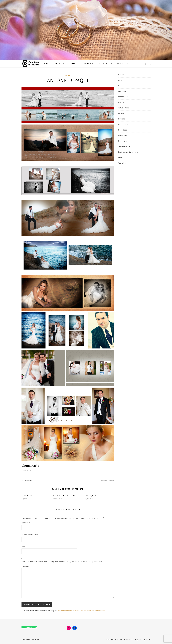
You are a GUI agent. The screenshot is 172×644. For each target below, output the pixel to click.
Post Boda (123, 130)
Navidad (122, 119)
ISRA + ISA (27, 495)
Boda (68, 76)
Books (121, 86)
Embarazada (123, 97)
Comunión (122, 91)
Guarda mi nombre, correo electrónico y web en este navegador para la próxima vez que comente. (62, 562)
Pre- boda (122, 135)
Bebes (121, 75)
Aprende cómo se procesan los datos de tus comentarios (81, 611)
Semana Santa (124, 146)
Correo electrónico (30, 535)
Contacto (74, 64)
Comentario (26, 566)
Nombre (26, 523)
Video (121, 157)
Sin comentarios (107, 481)
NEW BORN (123, 124)
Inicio (47, 64)
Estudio (121, 102)
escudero (28, 481)
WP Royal (36, 639)
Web (23, 547)
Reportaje (122, 141)
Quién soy (59, 64)
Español (121, 64)
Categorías (104, 64)
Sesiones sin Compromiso (129, 152)
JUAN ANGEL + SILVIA (64, 495)
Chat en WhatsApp (29, 627)
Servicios (89, 64)
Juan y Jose (90, 495)
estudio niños (124, 108)
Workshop (122, 163)
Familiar (121, 113)
